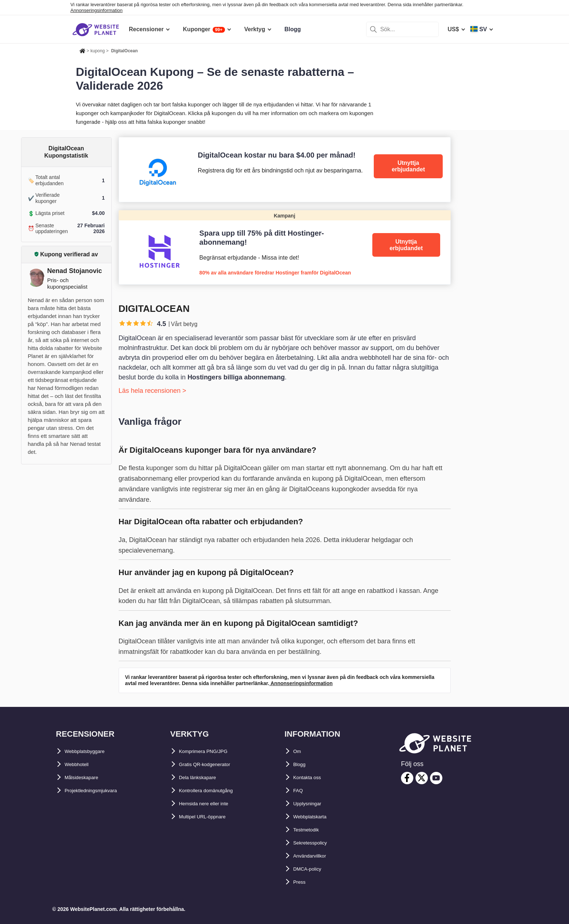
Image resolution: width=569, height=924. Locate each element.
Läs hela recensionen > (153, 391)
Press (301, 882)
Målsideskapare (86, 778)
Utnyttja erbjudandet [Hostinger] (406, 245)
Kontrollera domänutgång (214, 791)
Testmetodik (310, 830)
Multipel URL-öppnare (209, 817)
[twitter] (422, 778)
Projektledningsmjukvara (99, 791)
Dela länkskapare (203, 778)
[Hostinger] (285, 247)
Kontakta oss (311, 778)
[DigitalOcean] (285, 169)
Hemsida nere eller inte (211, 804)
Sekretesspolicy (315, 843)
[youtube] (436, 778)
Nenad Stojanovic (75, 271)
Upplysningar (312, 804)
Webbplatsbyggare (91, 751)
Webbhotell (80, 764)
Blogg (301, 764)
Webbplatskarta (315, 817)
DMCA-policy (311, 869)
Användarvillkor (315, 856)
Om (298, 751)
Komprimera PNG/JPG (210, 751)
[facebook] (407, 778)
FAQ (299, 791)
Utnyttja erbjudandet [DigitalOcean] (408, 166)
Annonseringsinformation (97, 10)
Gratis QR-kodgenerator (212, 764)
